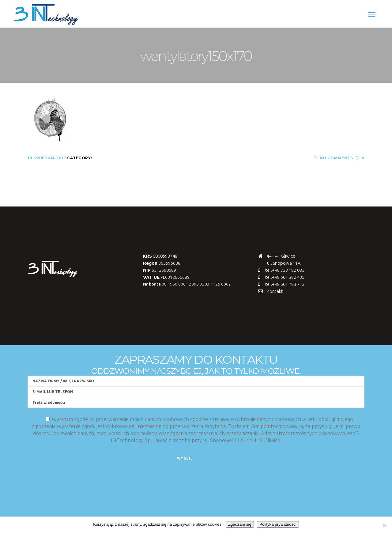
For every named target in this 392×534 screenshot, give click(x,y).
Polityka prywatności (278, 524)
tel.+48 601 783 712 (285, 284)
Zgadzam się (240, 524)
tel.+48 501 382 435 (285, 277)
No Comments (333, 158)
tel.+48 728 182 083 (285, 270)
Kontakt (275, 291)
